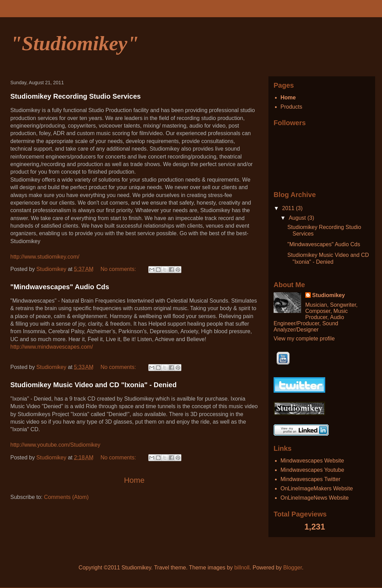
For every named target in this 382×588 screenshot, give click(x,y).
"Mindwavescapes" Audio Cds (60, 287)
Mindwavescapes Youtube (312, 470)
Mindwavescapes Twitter (310, 479)
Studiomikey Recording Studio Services (76, 96)
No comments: (119, 269)
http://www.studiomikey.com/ (45, 257)
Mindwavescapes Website (312, 461)
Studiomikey (328, 295)
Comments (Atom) (66, 497)
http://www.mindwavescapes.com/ (52, 347)
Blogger (293, 568)
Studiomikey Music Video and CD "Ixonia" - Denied (93, 385)
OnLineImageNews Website (315, 498)
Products (291, 107)
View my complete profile (304, 339)
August (298, 218)
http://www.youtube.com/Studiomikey (55, 445)
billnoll (242, 568)
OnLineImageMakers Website (317, 488)
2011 (289, 208)
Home (134, 480)
